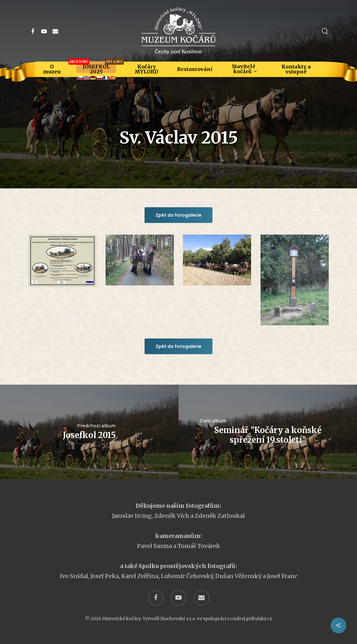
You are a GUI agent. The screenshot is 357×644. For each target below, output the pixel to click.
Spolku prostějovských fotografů (187, 566)
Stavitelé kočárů (244, 69)
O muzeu (52, 69)
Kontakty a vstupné (296, 69)
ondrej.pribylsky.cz (251, 619)
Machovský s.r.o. (178, 619)
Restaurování (195, 69)
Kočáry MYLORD (146, 69)
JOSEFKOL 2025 (96, 69)
